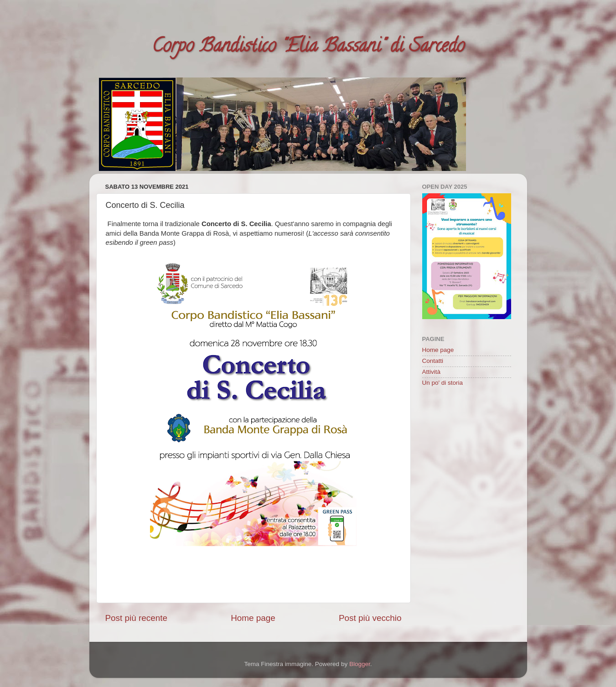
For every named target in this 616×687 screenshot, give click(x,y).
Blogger (360, 664)
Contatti (433, 361)
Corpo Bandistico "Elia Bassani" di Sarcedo (308, 48)
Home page (253, 618)
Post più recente (137, 618)
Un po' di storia (443, 383)
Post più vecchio (370, 618)
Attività (432, 372)
